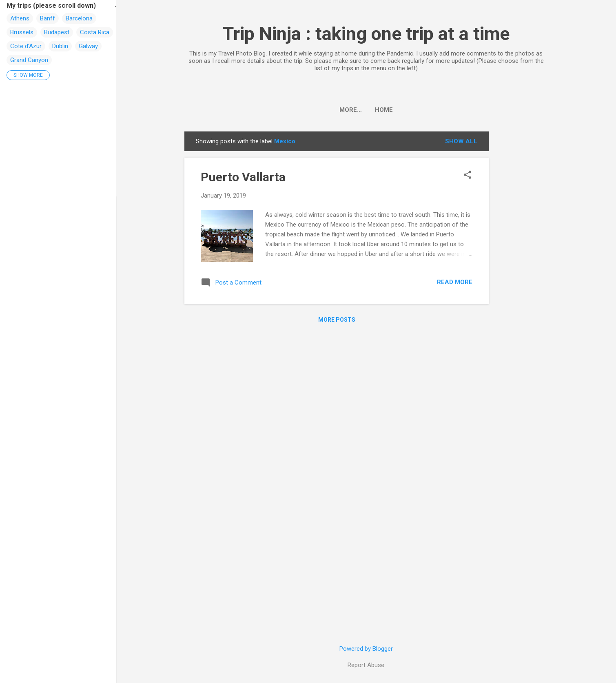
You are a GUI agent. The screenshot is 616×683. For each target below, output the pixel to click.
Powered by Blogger (366, 649)
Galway (88, 46)
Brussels (22, 32)
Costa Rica (95, 32)
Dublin (60, 46)
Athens (20, 18)
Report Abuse (366, 665)
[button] (468, 176)
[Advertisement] (521, 254)
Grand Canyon (29, 60)
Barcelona (79, 18)
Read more (455, 282)
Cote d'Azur (26, 46)
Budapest (57, 32)
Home (366, 110)
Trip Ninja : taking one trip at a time (366, 34)
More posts (337, 320)
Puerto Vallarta (243, 177)
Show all (461, 141)
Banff (48, 18)
